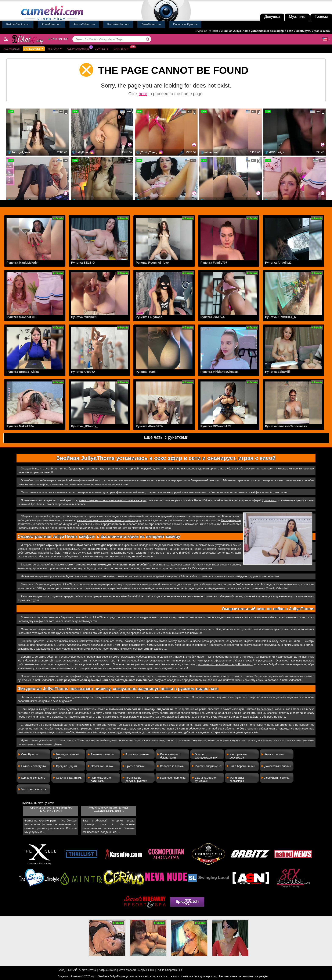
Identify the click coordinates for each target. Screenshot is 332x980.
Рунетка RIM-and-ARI (216, 426)
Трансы (321, 17)
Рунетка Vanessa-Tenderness (286, 426)
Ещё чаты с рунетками (166, 437)
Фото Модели (127, 970)
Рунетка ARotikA (83, 372)
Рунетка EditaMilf (277, 372)
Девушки (272, 17)
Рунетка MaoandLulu (21, 317)
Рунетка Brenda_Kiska (23, 372)
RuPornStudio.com (18, 24)
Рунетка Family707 (214, 263)
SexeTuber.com (151, 24)
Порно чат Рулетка (185, 24)
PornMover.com (52, 24)
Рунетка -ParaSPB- (149, 426)
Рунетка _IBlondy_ (84, 426)
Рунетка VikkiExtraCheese (219, 372)
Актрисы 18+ (146, 970)
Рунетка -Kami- (147, 372)
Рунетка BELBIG (83, 263)
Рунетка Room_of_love (152, 263)
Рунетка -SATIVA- (213, 317)
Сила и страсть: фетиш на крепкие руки (51, 809)
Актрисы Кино (108, 970)
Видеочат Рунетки (206, 31)
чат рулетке (120, 629)
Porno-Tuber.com (84, 24)
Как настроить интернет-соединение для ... (109, 809)
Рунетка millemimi (84, 317)
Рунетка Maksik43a (20, 426)
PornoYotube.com (118, 24)
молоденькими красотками (271, 629)
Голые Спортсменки (169, 970)
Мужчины (297, 17)
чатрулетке (244, 629)
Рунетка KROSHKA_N (281, 317)
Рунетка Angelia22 (278, 263)
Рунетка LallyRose (149, 317)
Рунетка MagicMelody (22, 263)
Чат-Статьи (89, 970)
